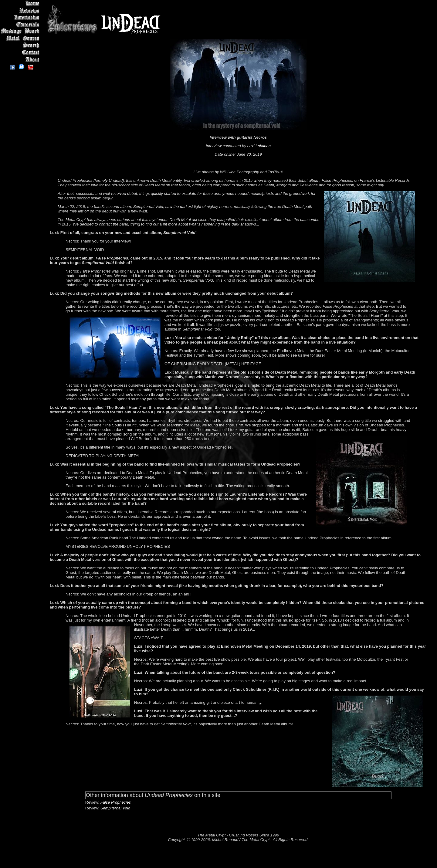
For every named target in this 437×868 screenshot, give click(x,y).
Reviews (21, 10)
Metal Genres (21, 38)
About (21, 59)
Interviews (21, 17)
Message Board (21, 31)
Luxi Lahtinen (259, 146)
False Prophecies (116, 802)
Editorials (21, 24)
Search (21, 45)
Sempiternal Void (115, 808)
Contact (21, 52)
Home (21, 3)
